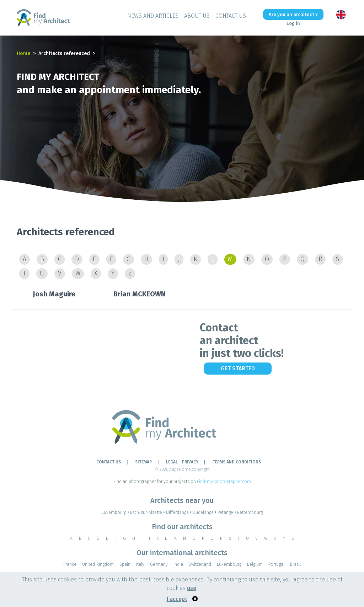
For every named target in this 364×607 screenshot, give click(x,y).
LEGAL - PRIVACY (182, 462)
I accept (177, 599)
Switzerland (200, 564)
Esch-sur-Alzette (148, 512)
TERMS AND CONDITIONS (237, 462)
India (178, 564)
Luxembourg (116, 512)
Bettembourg (250, 512)
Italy (140, 564)
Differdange (179, 512)
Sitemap (143, 462)
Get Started (238, 368)
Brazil (295, 564)
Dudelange (205, 512)
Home (23, 53)
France (70, 564)
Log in (293, 23)
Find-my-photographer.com (224, 482)
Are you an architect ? (293, 14)
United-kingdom (98, 564)
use (192, 588)
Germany (159, 564)
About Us (197, 16)
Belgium (255, 564)
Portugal (276, 564)
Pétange (227, 512)
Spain (125, 564)
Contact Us (231, 16)
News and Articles (153, 16)
